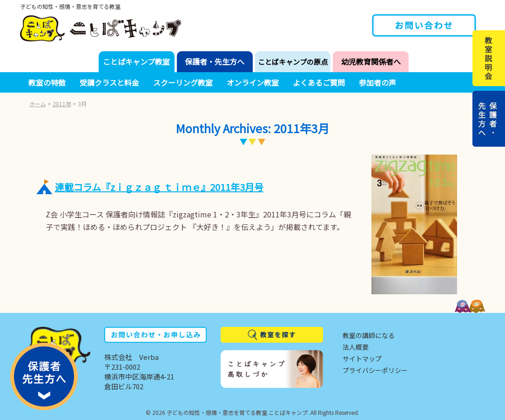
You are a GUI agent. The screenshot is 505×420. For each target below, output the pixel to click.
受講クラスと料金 (109, 82)
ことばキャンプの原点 (293, 62)
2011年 (62, 104)
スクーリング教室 (183, 82)
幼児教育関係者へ (371, 61)
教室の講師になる (369, 335)
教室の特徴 (47, 82)
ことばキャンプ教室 (136, 61)
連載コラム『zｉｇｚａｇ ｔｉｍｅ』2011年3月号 (159, 187)
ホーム (38, 104)
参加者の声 (377, 82)
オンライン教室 (253, 82)
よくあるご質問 (319, 82)
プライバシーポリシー (375, 370)
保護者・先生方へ (215, 61)
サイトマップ (362, 359)
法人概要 (356, 347)
